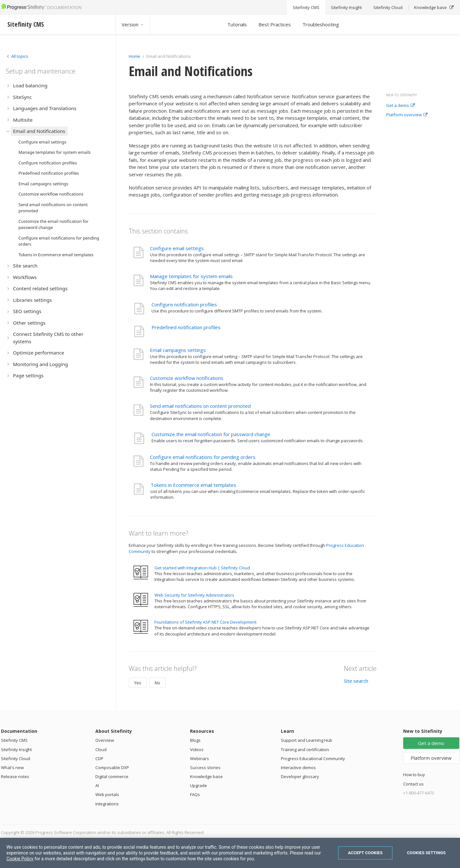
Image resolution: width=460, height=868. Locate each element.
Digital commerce (112, 776)
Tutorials (237, 24)
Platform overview (407, 115)
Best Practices (275, 24)
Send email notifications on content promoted (200, 406)
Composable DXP (112, 767)
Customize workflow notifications (187, 378)
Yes (138, 683)
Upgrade (199, 785)
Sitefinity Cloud (16, 758)
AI (97, 785)
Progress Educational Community (313, 758)
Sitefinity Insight (16, 750)
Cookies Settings (426, 853)
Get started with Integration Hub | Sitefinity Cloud (202, 568)
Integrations (107, 804)
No (157, 683)
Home (135, 56)
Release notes (15, 776)
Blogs (195, 740)
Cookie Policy (20, 859)
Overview (105, 740)
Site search (356, 681)
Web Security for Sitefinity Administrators (194, 595)
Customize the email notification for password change (211, 434)
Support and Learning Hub (307, 740)
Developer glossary (300, 776)
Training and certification (305, 750)
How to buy (414, 775)
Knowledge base (206, 776)
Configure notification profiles (184, 304)
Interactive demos (298, 767)
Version (133, 24)
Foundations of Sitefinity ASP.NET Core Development (205, 622)
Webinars (200, 758)
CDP (99, 758)
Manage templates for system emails (191, 276)
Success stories (205, 767)
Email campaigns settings (178, 350)
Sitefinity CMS (14, 740)
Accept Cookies (365, 853)
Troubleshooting (321, 24)
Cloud (101, 750)
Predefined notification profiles (186, 327)
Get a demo (400, 106)
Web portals (107, 794)
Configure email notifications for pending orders (203, 457)
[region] (230, 853)
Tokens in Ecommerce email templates (193, 485)
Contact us (413, 784)
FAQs (195, 794)
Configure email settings (177, 248)
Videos (197, 750)
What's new (12, 767)
